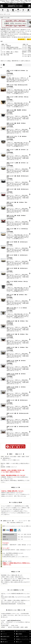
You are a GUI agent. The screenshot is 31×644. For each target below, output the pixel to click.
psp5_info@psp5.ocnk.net (14, 620)
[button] (2, 6)
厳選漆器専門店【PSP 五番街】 (15, 6)
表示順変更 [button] (19, 65)
